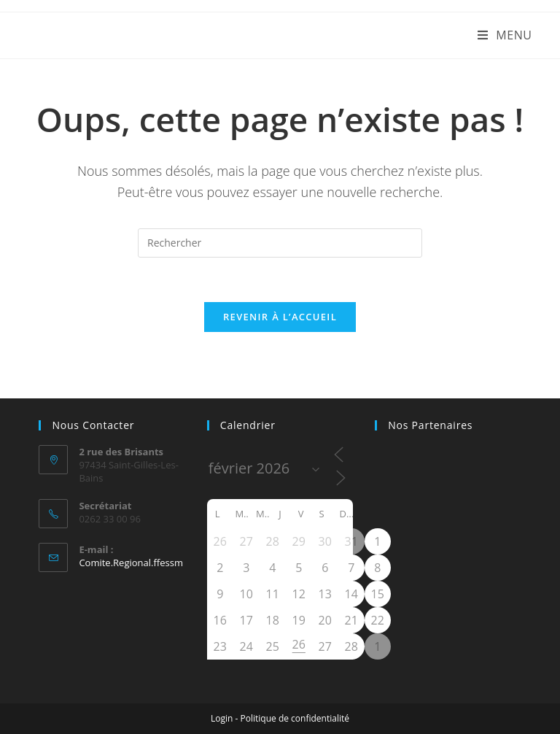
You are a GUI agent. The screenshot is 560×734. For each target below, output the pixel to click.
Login (222, 718)
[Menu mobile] (505, 35)
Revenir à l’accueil (280, 317)
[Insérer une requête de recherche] (280, 243)
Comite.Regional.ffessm (131, 563)
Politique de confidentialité (295, 718)
